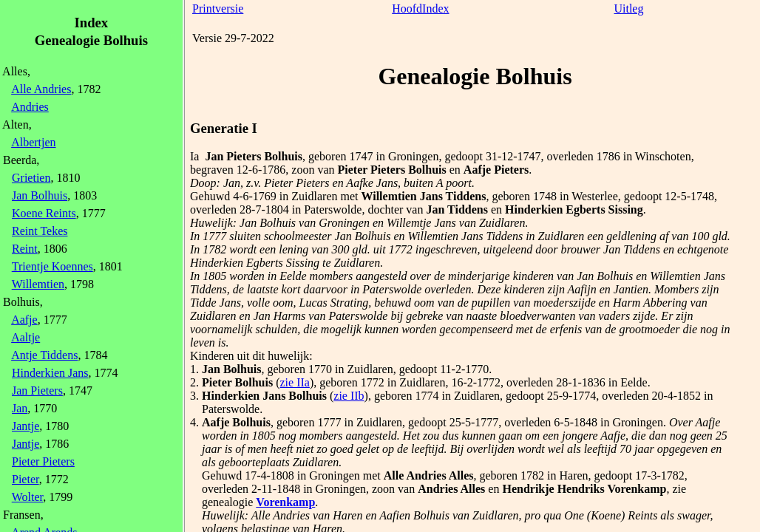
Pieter (26, 479)
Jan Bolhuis (40, 195)
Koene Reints (44, 213)
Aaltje (26, 337)
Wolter (28, 497)
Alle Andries (41, 89)
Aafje (24, 320)
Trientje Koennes (52, 266)
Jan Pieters (37, 391)
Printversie (218, 8)
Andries (30, 107)
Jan (20, 408)
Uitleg (628, 8)
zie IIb (349, 396)
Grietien (31, 178)
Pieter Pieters (43, 461)
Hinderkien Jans (50, 373)
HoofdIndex (420, 8)
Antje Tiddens (44, 355)
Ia (194, 156)
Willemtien (38, 284)
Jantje (26, 426)
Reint (25, 249)
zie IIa (294, 382)
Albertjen (33, 142)
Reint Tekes (40, 231)
